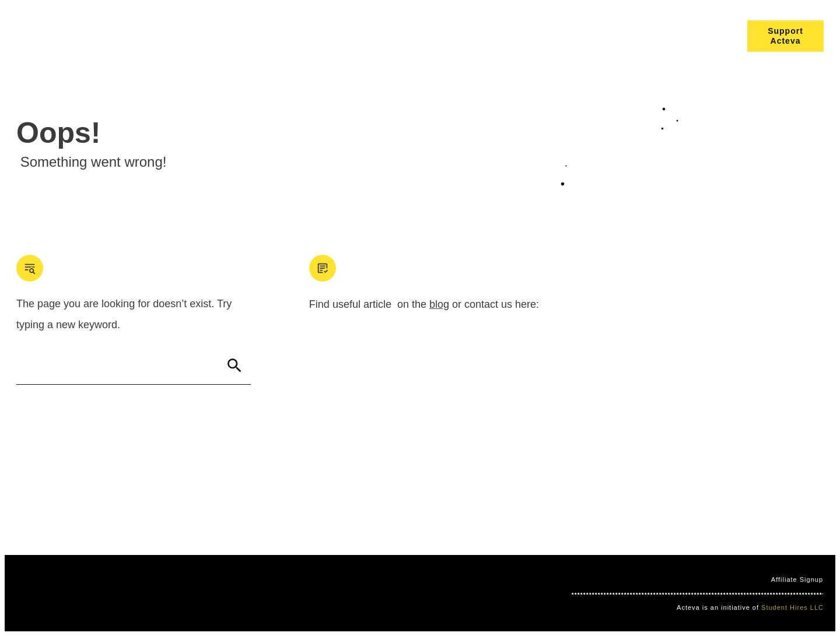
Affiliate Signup (797, 579)
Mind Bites (168, 593)
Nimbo (258, 593)
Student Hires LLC (792, 607)
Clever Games (216, 593)
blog (439, 304)
